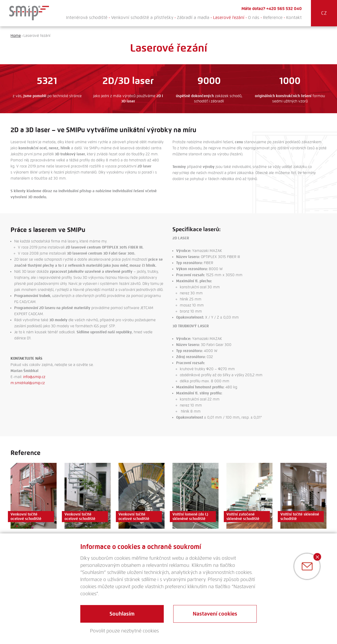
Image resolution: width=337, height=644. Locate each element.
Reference (273, 18)
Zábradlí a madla (193, 18)
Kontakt (294, 18)
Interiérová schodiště (87, 18)
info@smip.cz (34, 377)
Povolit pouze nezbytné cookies (124, 631)
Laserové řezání (229, 18)
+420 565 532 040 (284, 9)
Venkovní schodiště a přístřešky (142, 18)
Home (16, 36)
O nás (254, 18)
